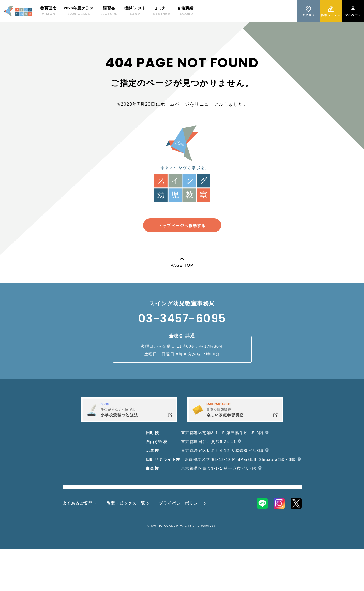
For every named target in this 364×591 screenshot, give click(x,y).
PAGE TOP (182, 261)
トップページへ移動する (182, 226)
